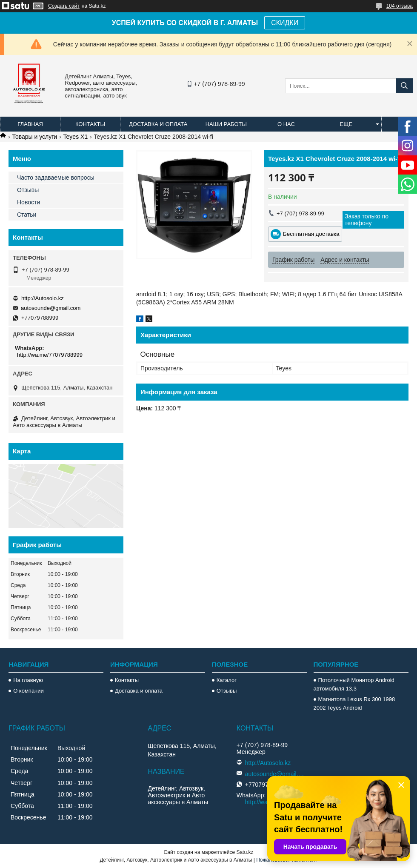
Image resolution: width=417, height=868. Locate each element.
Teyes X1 (76, 137)
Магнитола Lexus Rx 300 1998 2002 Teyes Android (354, 703)
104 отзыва (400, 6)
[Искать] (404, 86)
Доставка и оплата (158, 124)
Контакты (90, 124)
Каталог (227, 680)
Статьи (27, 215)
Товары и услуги (34, 137)
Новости (29, 202)
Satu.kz (245, 852)
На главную (28, 680)
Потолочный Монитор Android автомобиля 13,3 (354, 684)
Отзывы (28, 190)
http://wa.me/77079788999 (50, 355)
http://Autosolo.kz (43, 298)
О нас (286, 124)
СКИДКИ (285, 23)
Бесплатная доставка (311, 234)
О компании (29, 691)
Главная (30, 124)
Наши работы (226, 124)
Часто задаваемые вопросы (56, 178)
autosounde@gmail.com (51, 308)
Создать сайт (64, 6)
